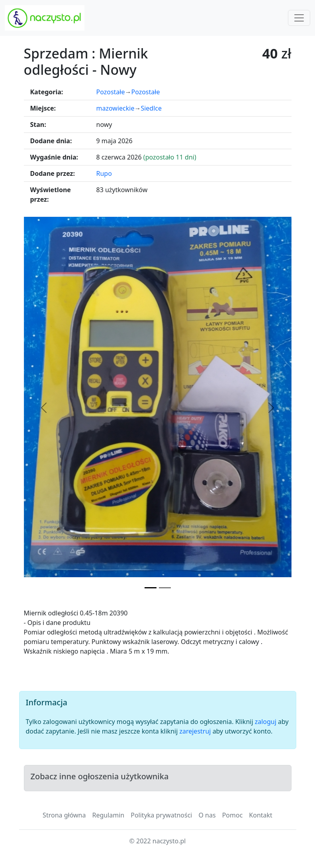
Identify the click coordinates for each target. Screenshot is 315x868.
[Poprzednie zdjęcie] (44, 408)
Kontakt (261, 815)
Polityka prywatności (161, 815)
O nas (207, 815)
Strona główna (64, 815)
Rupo (104, 173)
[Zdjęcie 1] (151, 588)
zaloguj (266, 722)
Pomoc (233, 815)
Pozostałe (111, 92)
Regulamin (108, 815)
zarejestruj (195, 731)
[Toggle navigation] (299, 18)
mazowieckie (115, 108)
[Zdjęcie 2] (165, 588)
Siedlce (151, 108)
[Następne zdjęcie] (271, 408)
